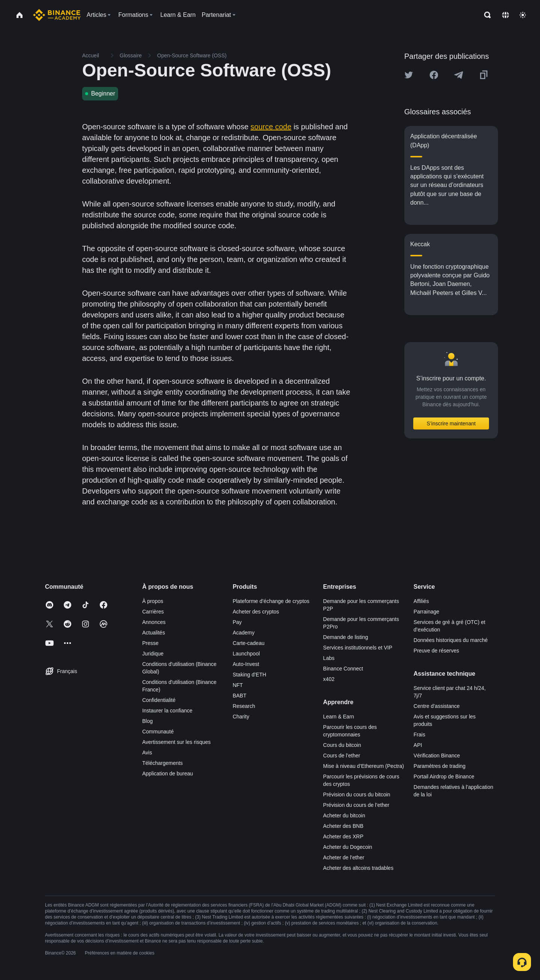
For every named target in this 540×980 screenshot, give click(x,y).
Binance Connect (343, 669)
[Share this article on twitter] (409, 75)
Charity (241, 717)
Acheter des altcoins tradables (358, 868)
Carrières (153, 612)
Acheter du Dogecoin (348, 847)
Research (244, 706)
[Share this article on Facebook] (434, 75)
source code (271, 127)
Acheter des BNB (343, 826)
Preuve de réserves (436, 651)
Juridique (153, 654)
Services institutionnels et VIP (358, 648)
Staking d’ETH (249, 675)
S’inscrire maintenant (451, 423)
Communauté (158, 732)
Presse (150, 643)
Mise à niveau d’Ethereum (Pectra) (364, 766)
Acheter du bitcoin (344, 815)
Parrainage (427, 612)
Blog (147, 721)
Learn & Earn (339, 717)
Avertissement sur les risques (176, 742)
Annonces (154, 622)
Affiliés (421, 601)
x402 (329, 679)
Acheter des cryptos (256, 612)
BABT (239, 696)
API (418, 745)
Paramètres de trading (440, 766)
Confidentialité (159, 700)
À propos (153, 601)
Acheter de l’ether (344, 857)
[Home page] (57, 15)
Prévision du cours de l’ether (356, 805)
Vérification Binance (437, 756)
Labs (329, 658)
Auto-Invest (246, 664)
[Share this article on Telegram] (459, 75)
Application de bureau (167, 774)
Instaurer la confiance (167, 711)
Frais (419, 735)
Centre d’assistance (437, 706)
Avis (147, 753)
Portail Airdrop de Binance (444, 777)
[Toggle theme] (523, 15)
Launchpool (246, 654)
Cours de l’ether (342, 756)
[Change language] (505, 15)
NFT (238, 685)
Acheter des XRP (343, 836)
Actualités (154, 633)
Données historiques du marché (451, 640)
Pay (237, 622)
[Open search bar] (485, 15)
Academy (243, 633)
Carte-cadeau (248, 643)
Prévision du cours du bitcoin (357, 794)
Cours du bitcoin (342, 745)
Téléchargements (162, 763)
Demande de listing (346, 637)
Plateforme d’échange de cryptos (271, 601)
